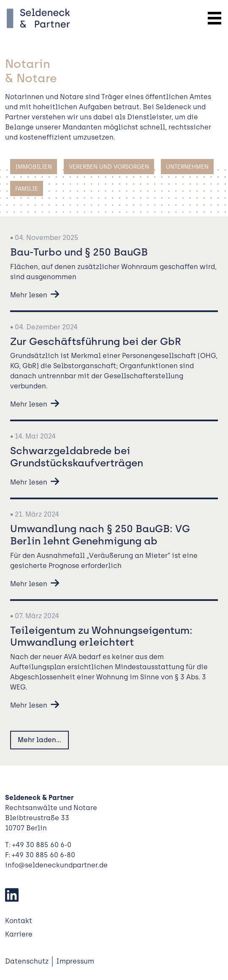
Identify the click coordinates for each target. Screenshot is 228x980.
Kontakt (19, 921)
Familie (27, 188)
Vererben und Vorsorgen (109, 167)
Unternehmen (187, 167)
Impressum (75, 961)
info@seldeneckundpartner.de (56, 865)
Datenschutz (27, 961)
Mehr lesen (29, 295)
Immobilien (34, 167)
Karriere (19, 934)
